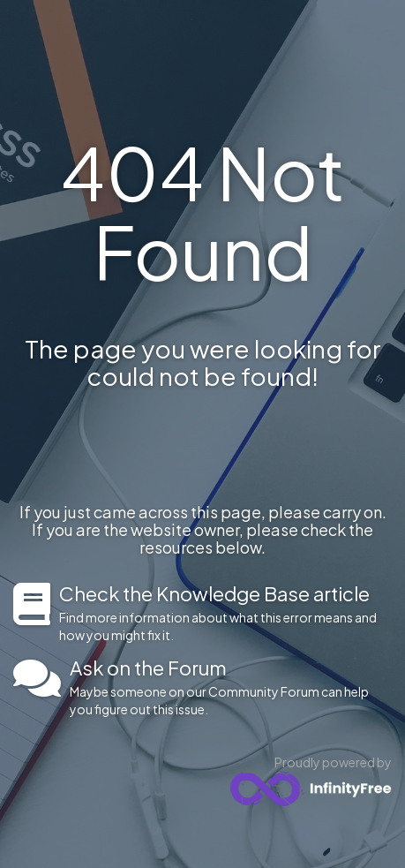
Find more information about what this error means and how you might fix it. (225, 613)
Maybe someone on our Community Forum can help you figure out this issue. (231, 687)
